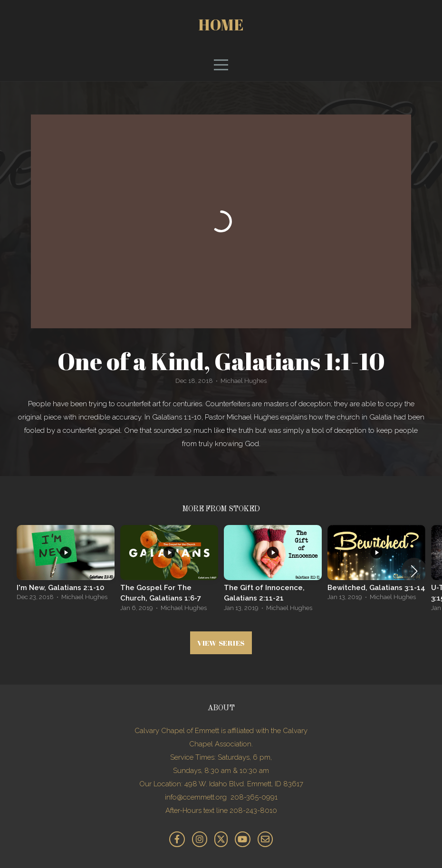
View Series (221, 643)
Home (221, 24)
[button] (414, 571)
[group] (66, 566)
